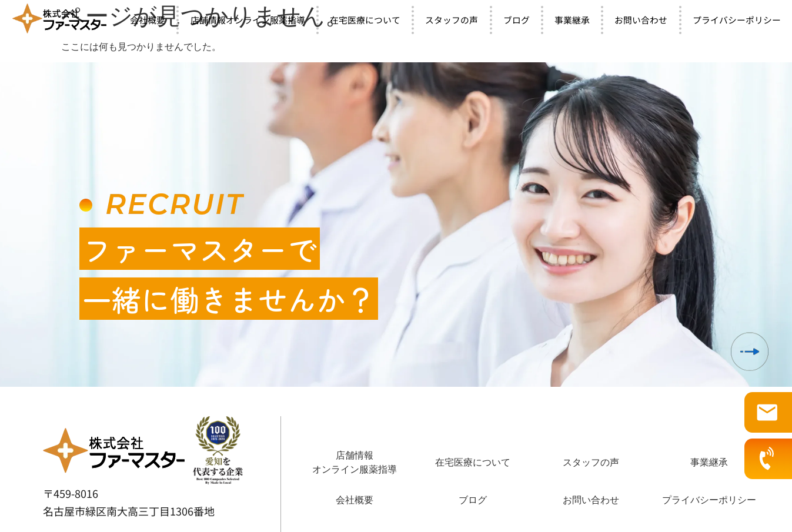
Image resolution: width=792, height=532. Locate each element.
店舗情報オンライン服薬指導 (248, 20)
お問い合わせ (641, 20)
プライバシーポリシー (709, 500)
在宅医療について (365, 20)
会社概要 (148, 20)
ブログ (517, 20)
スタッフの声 (452, 20)
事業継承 (572, 20)
